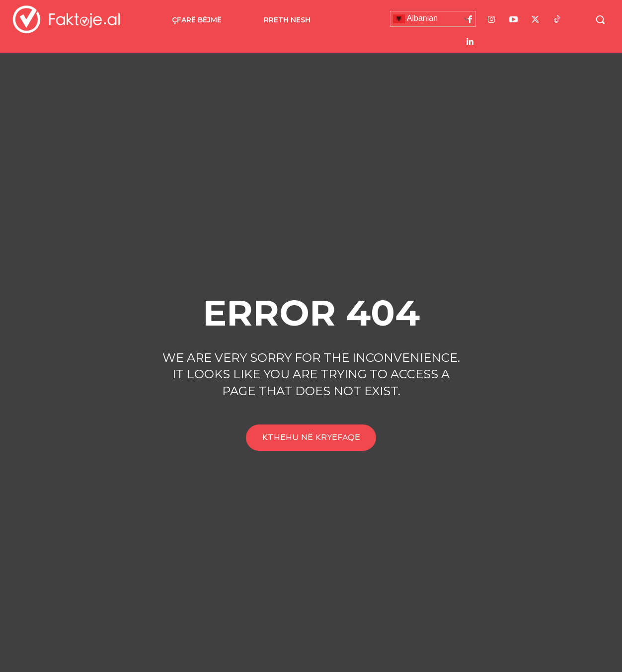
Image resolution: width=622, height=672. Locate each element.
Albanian (415, 19)
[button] (600, 19)
